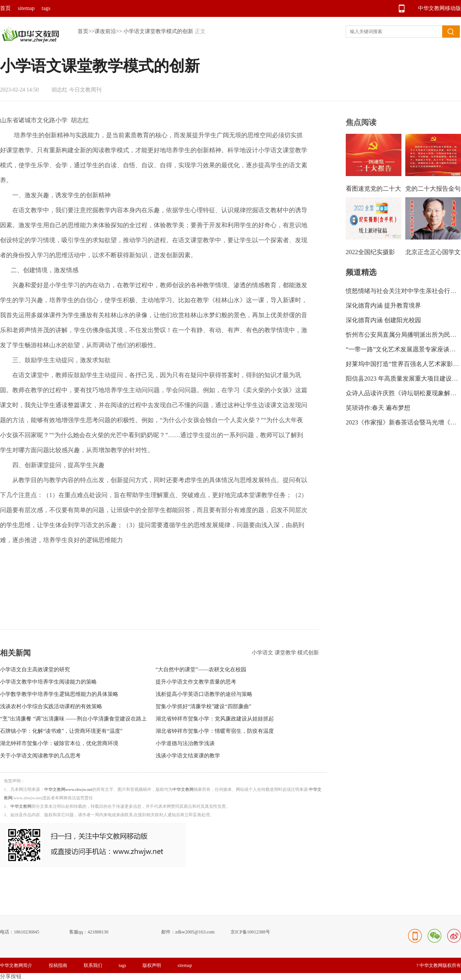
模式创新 (308, 653)
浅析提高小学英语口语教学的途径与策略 (204, 694)
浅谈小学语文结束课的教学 (188, 756)
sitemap (27, 8)
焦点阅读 (361, 122)
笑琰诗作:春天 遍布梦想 (378, 408)
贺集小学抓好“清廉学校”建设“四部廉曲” (203, 706)
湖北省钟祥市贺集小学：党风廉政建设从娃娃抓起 (215, 719)
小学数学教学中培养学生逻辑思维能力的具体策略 (59, 694)
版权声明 (152, 965)
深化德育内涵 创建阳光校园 (383, 320)
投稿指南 (58, 965)
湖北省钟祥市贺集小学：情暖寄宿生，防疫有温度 (215, 731)
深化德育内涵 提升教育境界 (383, 305)
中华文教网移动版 (439, 8)
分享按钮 (11, 976)
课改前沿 (105, 31)
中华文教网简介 (16, 965)
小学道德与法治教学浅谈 (185, 743)
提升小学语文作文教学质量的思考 (196, 682)
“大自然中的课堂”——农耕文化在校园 (201, 670)
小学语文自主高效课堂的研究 (35, 670)
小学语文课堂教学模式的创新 (158, 31)
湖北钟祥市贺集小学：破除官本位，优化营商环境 (59, 743)
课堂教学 (286, 653)
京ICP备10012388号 (250, 932)
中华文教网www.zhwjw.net (68, 789)
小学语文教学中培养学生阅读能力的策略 (48, 682)
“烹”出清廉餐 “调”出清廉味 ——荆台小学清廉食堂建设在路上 (73, 719)
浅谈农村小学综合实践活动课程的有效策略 (51, 706)
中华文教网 (183, 789)
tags (46, 8)
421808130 (98, 932)
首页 (5, 8)
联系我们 (93, 965)
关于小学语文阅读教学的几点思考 (40, 756)
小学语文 (263, 653)
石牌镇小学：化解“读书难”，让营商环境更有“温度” (61, 731)
